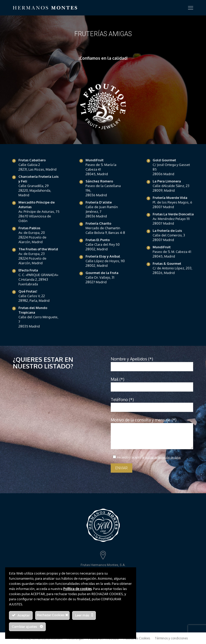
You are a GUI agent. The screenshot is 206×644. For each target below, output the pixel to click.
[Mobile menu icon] (191, 8)
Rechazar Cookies (52, 615)
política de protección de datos (163, 457)
